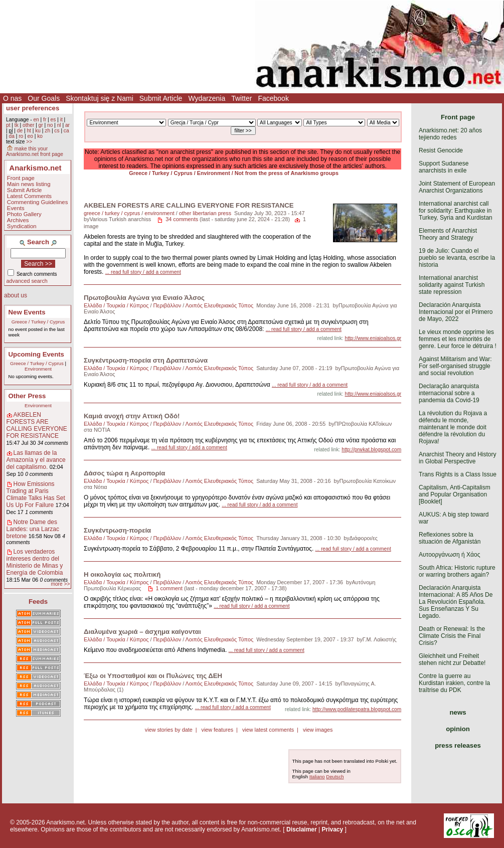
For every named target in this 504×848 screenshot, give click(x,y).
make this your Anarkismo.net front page (35, 151)
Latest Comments (29, 196)
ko (40, 136)
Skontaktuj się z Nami (100, 98)
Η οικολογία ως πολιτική (122, 574)
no (50, 125)
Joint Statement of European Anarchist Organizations (457, 187)
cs (57, 131)
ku (38, 131)
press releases (458, 745)
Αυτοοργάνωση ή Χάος (449, 555)
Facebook (273, 98)
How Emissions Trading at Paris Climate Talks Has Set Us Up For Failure (36, 494)
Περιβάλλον (167, 305)
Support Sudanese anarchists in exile (444, 167)
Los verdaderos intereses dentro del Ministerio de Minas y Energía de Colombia (35, 562)
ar (67, 125)
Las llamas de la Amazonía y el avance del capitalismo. (36, 460)
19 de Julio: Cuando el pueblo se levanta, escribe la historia (457, 258)
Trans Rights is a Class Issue (458, 474)
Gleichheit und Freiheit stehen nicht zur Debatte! (452, 659)
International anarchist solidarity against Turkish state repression (452, 285)
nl (59, 125)
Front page (21, 178)
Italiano (317, 777)
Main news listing (29, 184)
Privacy (332, 829)
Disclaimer (302, 829)
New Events (27, 312)
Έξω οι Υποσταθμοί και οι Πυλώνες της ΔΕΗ (153, 676)
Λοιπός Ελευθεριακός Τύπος (220, 305)
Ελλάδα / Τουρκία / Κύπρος (116, 305)
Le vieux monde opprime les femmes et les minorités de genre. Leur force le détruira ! (458, 339)
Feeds (38, 602)
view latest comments (268, 730)
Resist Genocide (441, 150)
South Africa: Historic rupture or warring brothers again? (457, 571)
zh (47, 131)
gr (41, 125)
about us (16, 295)
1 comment (169, 588)
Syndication (22, 226)
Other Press (27, 396)
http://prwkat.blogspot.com (371, 450)
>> (29, 142)
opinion (458, 729)
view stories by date (169, 730)
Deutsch (335, 777)
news (458, 712)
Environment (38, 369)
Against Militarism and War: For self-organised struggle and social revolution (455, 366)
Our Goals (44, 98)
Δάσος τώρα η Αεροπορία (124, 473)
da (11, 136)
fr (45, 120)
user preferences (33, 108)
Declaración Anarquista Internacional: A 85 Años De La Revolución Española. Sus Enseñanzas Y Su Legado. (456, 602)
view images (318, 730)
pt (8, 125)
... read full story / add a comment (143, 272)
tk (17, 125)
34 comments (182, 219)
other (28, 125)
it (61, 120)
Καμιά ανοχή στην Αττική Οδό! (132, 416)
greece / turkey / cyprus (112, 213)
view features (217, 730)
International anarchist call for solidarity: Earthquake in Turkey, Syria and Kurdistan (456, 211)
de (20, 131)
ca (66, 131)
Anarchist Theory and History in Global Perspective (458, 458)
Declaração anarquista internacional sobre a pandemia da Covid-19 (449, 393)
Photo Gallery (24, 214)
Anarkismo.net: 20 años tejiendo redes (450, 134)
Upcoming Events (36, 354)
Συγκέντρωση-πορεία (117, 530)
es (53, 120)
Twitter (241, 98)
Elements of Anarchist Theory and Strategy (448, 234)
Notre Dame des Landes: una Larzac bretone (33, 529)
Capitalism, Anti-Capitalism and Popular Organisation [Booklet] (455, 494)
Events (16, 208)
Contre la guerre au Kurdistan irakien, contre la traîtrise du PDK (454, 683)
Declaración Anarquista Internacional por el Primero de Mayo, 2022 (456, 312)
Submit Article (161, 98)
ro (21, 136)
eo (30, 136)
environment (159, 213)
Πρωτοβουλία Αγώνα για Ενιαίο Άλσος (144, 298)
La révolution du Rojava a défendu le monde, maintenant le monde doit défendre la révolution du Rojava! (453, 427)
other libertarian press (205, 213)
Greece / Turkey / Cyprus (38, 322)
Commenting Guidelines (38, 202)
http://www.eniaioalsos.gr (373, 338)
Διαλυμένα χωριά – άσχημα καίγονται (142, 632)
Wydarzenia (207, 98)
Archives (18, 220)
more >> (60, 584)
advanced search (27, 281)
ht (29, 131)
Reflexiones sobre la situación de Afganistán (450, 538)
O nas (12, 98)
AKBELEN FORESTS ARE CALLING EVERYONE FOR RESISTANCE (37, 425)
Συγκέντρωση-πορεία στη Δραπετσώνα (146, 360)
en (36, 120)
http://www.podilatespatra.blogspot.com (357, 709)
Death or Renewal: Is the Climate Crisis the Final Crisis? (452, 636)
